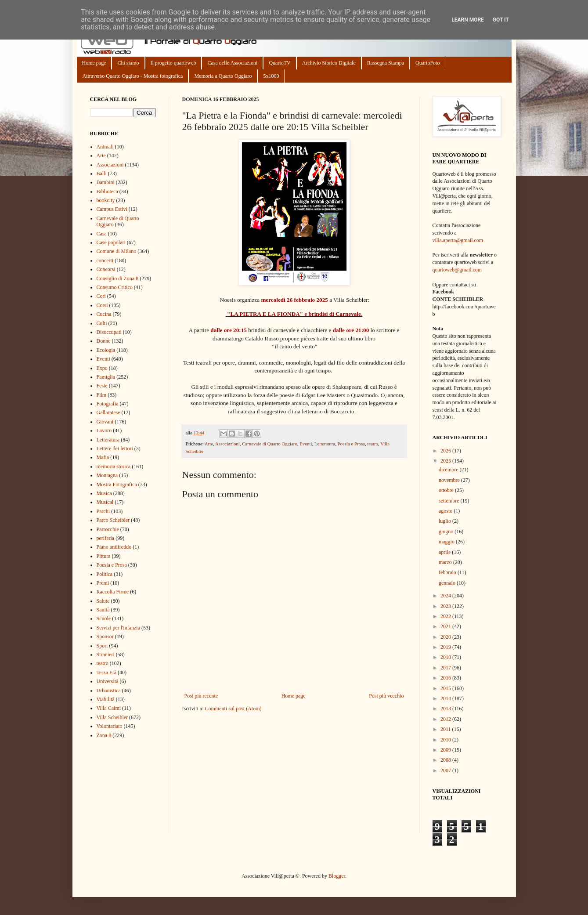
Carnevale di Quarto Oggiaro (270, 444)
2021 (446, 626)
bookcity (106, 200)
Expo (102, 368)
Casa (102, 234)
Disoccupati (109, 332)
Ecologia (106, 350)
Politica (105, 574)
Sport (102, 646)
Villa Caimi (109, 708)
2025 (446, 461)
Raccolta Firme (113, 592)
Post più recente (201, 696)
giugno (447, 532)
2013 (446, 709)
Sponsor (105, 637)
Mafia (103, 457)
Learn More (468, 20)
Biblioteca (107, 192)
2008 (446, 760)
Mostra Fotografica (117, 485)
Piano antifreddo (114, 547)
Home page (94, 63)
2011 (446, 729)
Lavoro (104, 430)
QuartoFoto (427, 63)
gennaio (448, 583)
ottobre (447, 490)
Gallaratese (108, 412)
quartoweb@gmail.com (457, 270)
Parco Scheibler (113, 520)
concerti (105, 260)
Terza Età (106, 673)
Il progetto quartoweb (173, 63)
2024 (446, 596)
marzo (446, 562)
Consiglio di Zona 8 (118, 278)
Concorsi (106, 269)
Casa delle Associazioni (232, 63)
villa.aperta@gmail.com (458, 240)
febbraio (448, 572)
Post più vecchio (386, 696)
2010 (446, 740)
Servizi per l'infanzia (118, 628)
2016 (446, 678)
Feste (102, 386)
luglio (446, 521)
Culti (102, 323)
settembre (450, 501)
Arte (209, 444)
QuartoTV (280, 63)
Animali (105, 147)
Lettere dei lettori (115, 448)
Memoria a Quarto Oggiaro (223, 76)
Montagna (107, 475)
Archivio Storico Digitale (329, 63)
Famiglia (106, 377)
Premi (103, 583)
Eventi (306, 444)
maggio (447, 542)
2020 (446, 637)
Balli (102, 174)
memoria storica (114, 467)
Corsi (102, 305)
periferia (106, 538)
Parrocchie (108, 529)
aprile (445, 552)
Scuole (104, 618)
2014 (446, 698)
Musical (105, 502)
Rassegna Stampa (386, 63)
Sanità (103, 610)
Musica (104, 493)
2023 (446, 606)
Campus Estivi (112, 209)
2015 (446, 688)
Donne (104, 341)
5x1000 (271, 76)
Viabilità (106, 699)
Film (102, 395)
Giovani (105, 422)
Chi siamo (128, 63)
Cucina (104, 314)
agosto (446, 511)
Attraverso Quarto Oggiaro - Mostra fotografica (133, 76)
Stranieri (106, 655)
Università (108, 681)
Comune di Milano (117, 251)
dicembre (449, 470)
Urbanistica (109, 691)
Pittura (104, 556)
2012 (446, 719)
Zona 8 (104, 735)
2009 (446, 750)
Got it (501, 20)
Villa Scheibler (112, 717)
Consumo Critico (115, 287)
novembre (450, 480)
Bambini (106, 182)
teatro (373, 444)
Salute (103, 601)
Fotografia (108, 404)
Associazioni (227, 444)
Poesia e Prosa (351, 444)
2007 (446, 770)
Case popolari (111, 242)
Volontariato (110, 726)
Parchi (103, 511)
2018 (446, 657)
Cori (101, 296)
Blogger (337, 876)
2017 (446, 668)
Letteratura (325, 444)
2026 (446, 451)
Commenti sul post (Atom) (233, 709)
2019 (446, 647)
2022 (446, 616)
